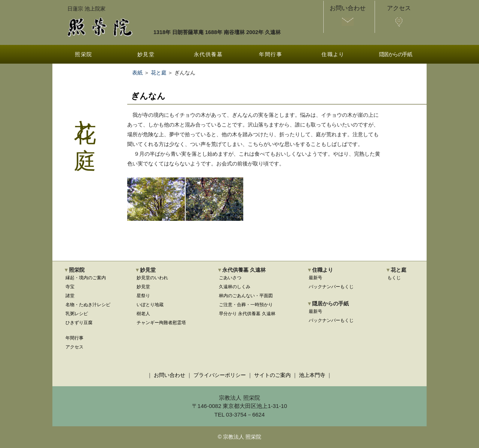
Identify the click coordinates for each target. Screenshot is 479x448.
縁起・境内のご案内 (86, 278)
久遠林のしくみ (235, 287)
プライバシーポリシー (220, 375)
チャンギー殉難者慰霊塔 (161, 323)
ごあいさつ (230, 278)
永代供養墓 (208, 54)
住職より (333, 54)
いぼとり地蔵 (150, 305)
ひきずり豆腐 (79, 323)
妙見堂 (146, 54)
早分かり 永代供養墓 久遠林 (247, 314)
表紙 (137, 73)
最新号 (315, 278)
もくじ (394, 278)
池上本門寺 (312, 375)
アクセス (74, 347)
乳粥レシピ (77, 314)
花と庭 (159, 73)
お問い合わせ (170, 375)
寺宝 (70, 287)
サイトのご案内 (272, 375)
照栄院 (83, 54)
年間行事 (271, 54)
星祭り (143, 296)
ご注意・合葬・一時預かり (246, 305)
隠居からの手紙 (396, 54)
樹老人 (143, 314)
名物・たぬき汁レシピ (88, 305)
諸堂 (70, 296)
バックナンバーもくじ (331, 287)
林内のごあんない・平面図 (246, 296)
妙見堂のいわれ (152, 278)
